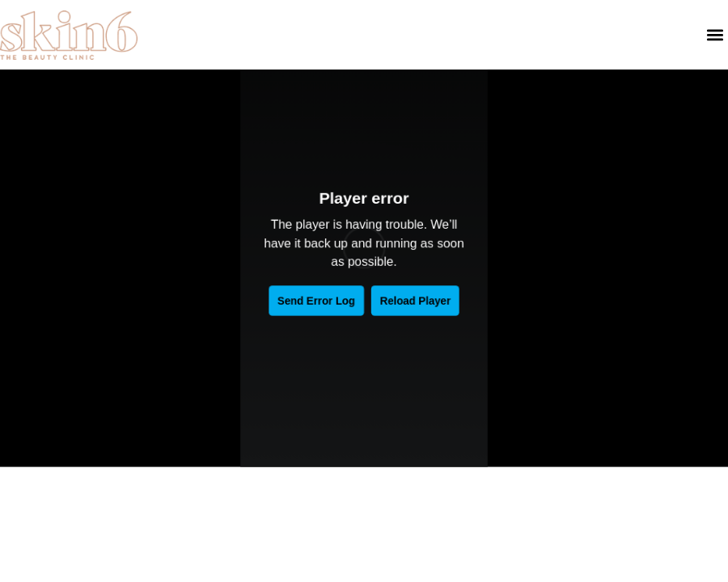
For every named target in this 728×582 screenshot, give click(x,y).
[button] (715, 35)
